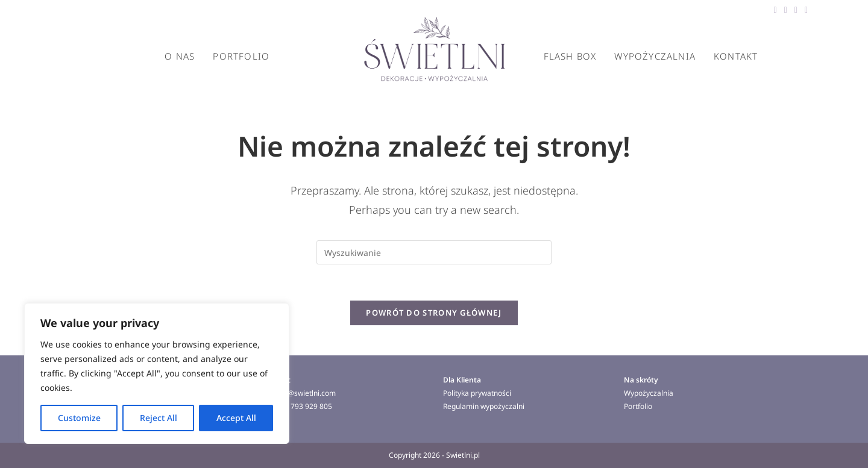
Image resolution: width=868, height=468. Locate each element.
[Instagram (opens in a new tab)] (804, 10)
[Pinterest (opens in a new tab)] (796, 10)
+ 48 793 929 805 (303, 406)
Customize (79, 418)
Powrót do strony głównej (434, 313)
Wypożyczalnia (649, 393)
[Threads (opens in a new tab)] (786, 10)
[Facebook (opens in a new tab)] (775, 10)
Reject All (159, 418)
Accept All (236, 418)
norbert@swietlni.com (299, 393)
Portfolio (638, 406)
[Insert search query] (434, 252)
